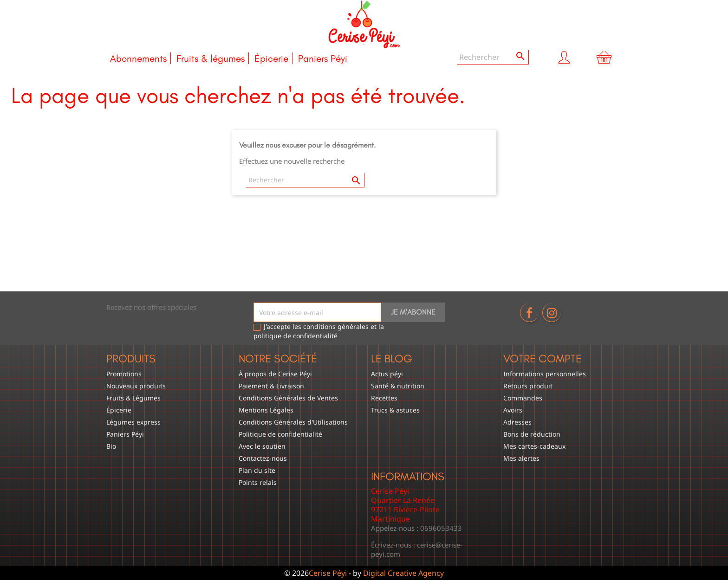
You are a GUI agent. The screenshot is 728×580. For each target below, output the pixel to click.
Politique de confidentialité (280, 434)
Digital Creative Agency (403, 573)
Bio (111, 446)
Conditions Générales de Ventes (288, 398)
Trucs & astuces (395, 410)
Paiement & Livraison (271, 386)
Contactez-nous (263, 458)
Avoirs (513, 410)
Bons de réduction (532, 434)
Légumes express (133, 422)
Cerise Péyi (328, 573)
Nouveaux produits (136, 386)
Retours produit (528, 386)
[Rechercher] (493, 57)
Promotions (124, 374)
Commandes (523, 398)
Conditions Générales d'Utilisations (293, 422)
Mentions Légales (266, 410)
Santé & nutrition (398, 386)
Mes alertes (521, 458)
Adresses (517, 422)
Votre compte (543, 358)
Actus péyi (387, 374)
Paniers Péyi (323, 58)
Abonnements (138, 58)
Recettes (384, 398)
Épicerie (271, 58)
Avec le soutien (262, 446)
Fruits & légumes (211, 58)
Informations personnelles (545, 374)
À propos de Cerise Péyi (275, 374)
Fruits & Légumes (133, 398)
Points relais (258, 482)
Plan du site (257, 470)
